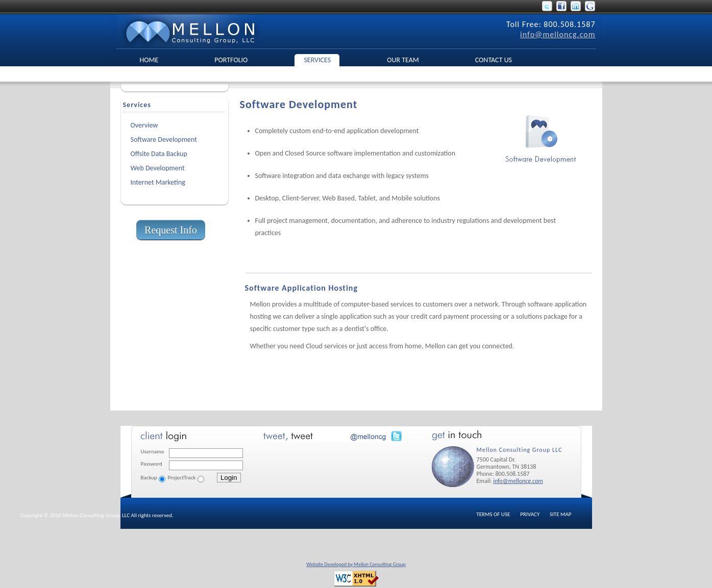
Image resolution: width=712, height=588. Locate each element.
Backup (149, 478)
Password (152, 464)
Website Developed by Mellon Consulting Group (356, 564)
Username (153, 452)
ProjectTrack (182, 478)
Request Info (171, 230)
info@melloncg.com (558, 34)
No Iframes (335, 462)
